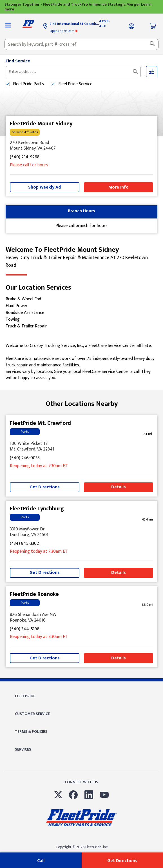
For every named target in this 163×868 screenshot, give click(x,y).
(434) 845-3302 (24, 544)
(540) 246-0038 (25, 458)
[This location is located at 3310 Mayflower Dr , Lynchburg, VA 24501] (81, 532)
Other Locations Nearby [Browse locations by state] (82, 404)
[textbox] (81, 44)
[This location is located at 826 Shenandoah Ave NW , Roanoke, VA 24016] (81, 618)
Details (119, 487)
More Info (119, 187)
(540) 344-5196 (25, 629)
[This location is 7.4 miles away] (148, 434)
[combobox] (81, 44)
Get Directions (45, 487)
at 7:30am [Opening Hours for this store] (63, 31)
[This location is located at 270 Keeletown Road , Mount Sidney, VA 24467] (81, 146)
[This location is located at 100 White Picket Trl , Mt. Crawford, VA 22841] (81, 447)
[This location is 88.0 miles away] (148, 605)
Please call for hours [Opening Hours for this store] (29, 165)
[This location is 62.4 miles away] (148, 520)
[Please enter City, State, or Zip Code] (70, 72)
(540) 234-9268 (25, 157)
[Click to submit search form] (135, 72)
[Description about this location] (81, 362)
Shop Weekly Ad (44, 187)
